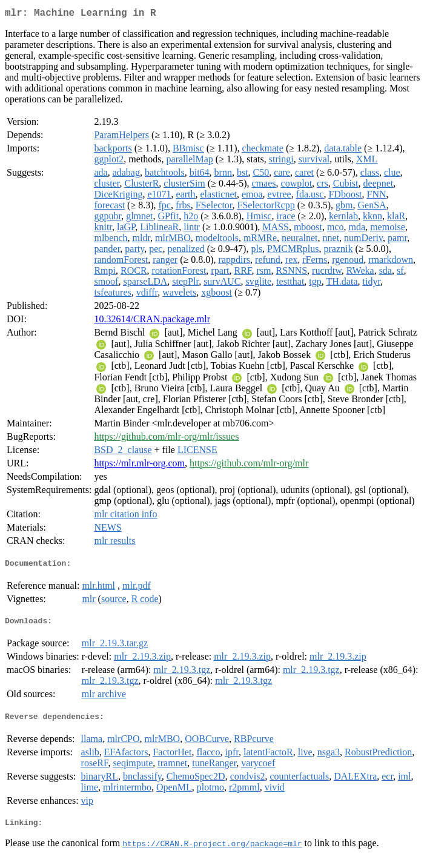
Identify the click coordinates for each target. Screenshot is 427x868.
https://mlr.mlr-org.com (139, 465)
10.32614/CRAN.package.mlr (152, 321)
